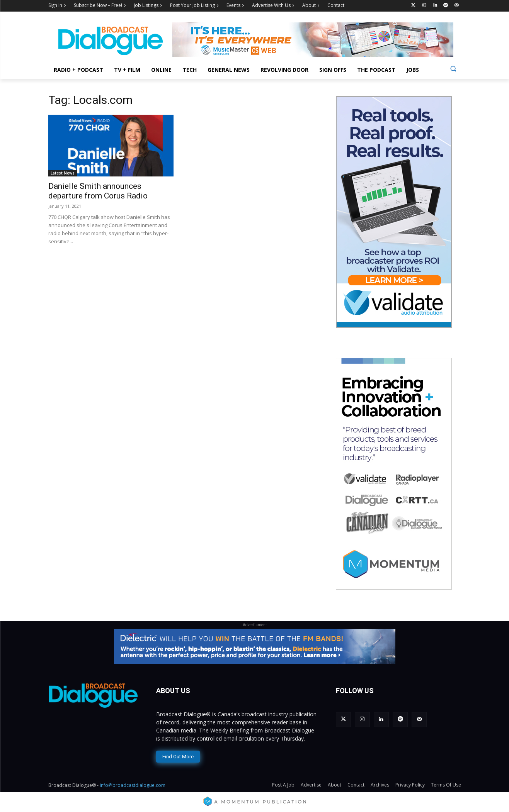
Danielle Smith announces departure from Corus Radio (98, 191)
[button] (453, 69)
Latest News (63, 173)
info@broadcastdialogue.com (133, 785)
